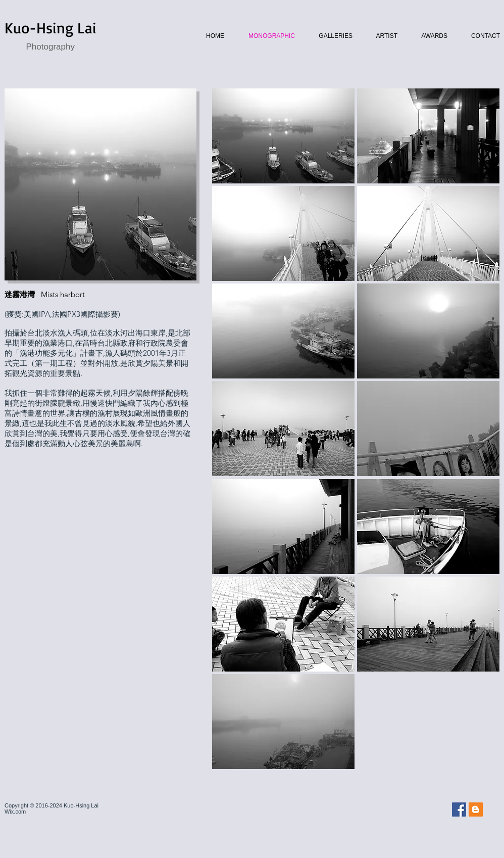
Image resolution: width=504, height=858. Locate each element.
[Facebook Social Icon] (459, 809)
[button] (283, 136)
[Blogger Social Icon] (476, 809)
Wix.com (15, 812)
